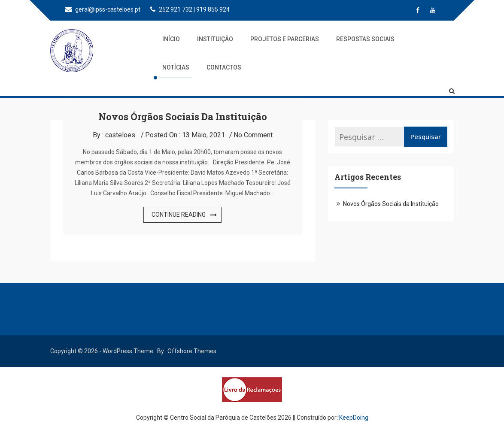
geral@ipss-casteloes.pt (103, 9)
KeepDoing (354, 418)
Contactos (224, 67)
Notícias (176, 67)
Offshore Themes (192, 351)
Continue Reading (179, 215)
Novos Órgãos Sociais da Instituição (183, 117)
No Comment (253, 135)
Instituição (215, 39)
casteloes (120, 135)
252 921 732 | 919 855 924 (190, 9)
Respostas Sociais (365, 39)
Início (171, 39)
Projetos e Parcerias (285, 39)
